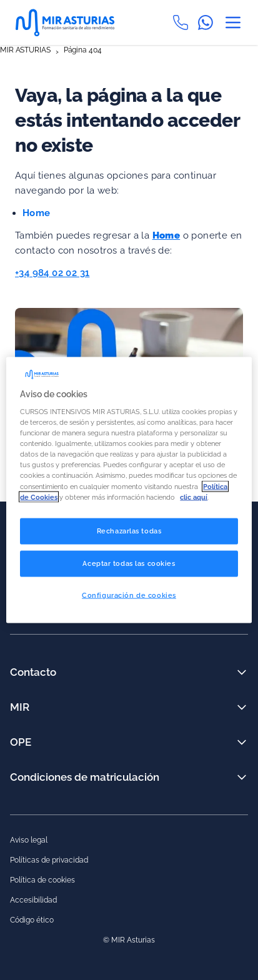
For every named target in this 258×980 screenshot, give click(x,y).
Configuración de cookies (129, 595)
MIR (129, 707)
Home (37, 213)
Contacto (129, 672)
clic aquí (194, 497)
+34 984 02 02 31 (52, 273)
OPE (129, 742)
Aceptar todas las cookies (129, 563)
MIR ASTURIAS (25, 50)
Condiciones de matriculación (129, 777)
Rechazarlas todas (129, 530)
